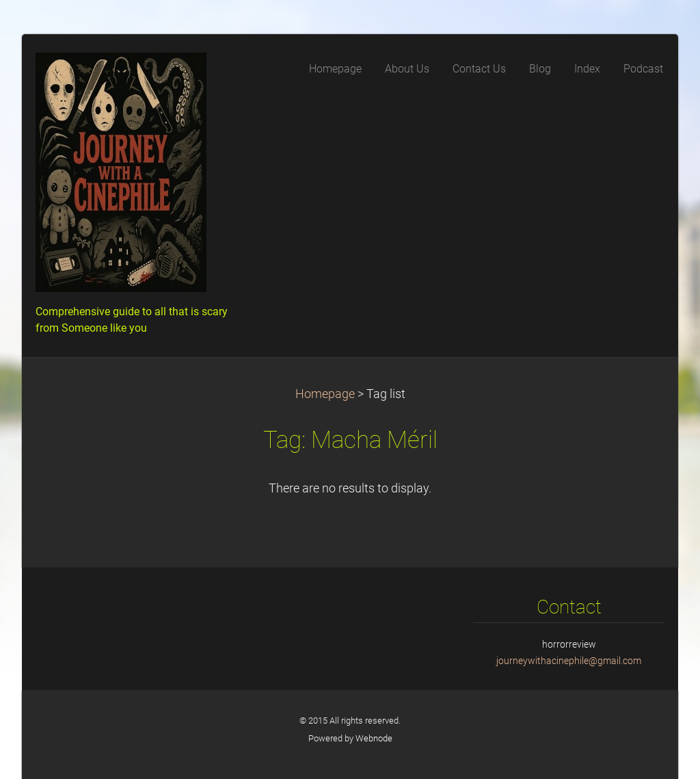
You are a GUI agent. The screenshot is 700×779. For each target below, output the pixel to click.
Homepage (325, 394)
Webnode (374, 738)
